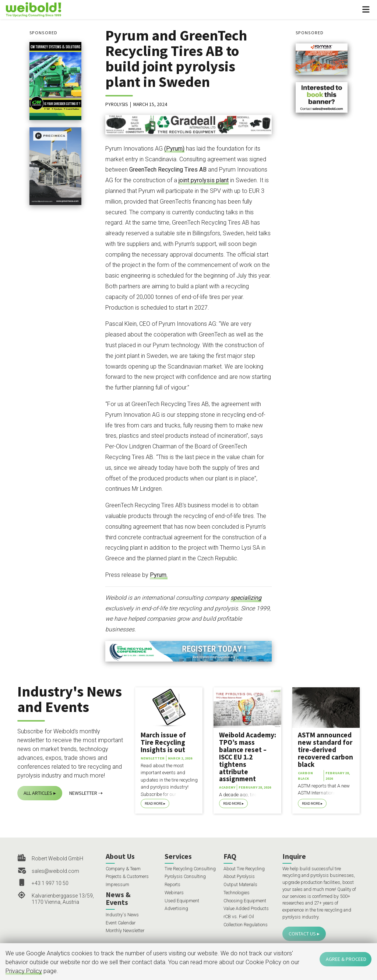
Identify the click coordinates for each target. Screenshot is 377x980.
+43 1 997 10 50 (50, 883)
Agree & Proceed (346, 959)
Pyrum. (159, 575)
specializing (246, 598)
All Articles (38, 793)
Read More (154, 803)
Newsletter (83, 793)
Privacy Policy (24, 971)
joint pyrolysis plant (204, 180)
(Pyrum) (174, 149)
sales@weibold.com (55, 871)
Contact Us (302, 934)
